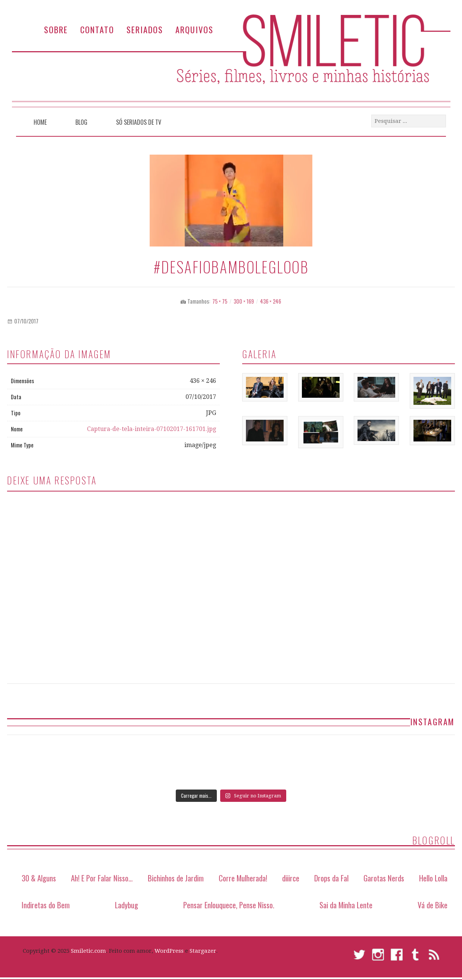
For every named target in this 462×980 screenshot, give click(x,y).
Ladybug (127, 905)
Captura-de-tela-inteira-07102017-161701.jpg (152, 429)
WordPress (169, 951)
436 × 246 (271, 301)
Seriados (145, 29)
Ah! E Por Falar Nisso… (102, 878)
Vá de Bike (433, 905)
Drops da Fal (331, 878)
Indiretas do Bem (46, 905)
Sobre (56, 29)
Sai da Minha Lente (346, 905)
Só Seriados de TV (139, 122)
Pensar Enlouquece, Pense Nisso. (229, 905)
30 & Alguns (39, 878)
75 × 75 (220, 301)
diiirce (291, 878)
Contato (97, 29)
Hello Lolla (433, 878)
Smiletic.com (88, 951)
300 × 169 (244, 301)
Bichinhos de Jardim (176, 878)
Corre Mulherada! (243, 878)
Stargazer (203, 951)
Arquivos (194, 29)
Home (40, 122)
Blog (81, 122)
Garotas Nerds (384, 878)
